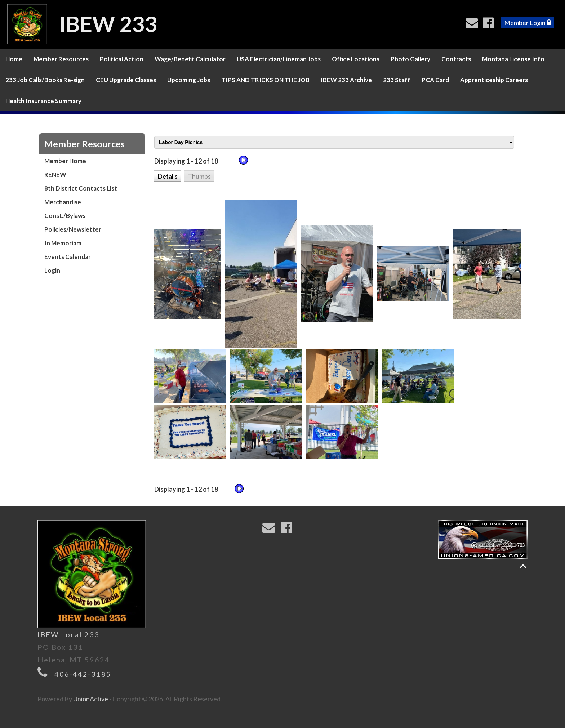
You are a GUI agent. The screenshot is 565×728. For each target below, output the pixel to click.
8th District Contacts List (81, 188)
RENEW (55, 175)
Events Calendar (68, 257)
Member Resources (61, 59)
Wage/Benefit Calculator (190, 59)
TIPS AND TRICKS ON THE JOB (265, 80)
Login (52, 270)
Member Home (65, 161)
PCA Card (435, 80)
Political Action (122, 59)
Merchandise (63, 202)
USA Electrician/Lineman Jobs (279, 59)
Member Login (528, 23)
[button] (167, 175)
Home (14, 59)
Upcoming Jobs (189, 80)
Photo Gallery (410, 59)
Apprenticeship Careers (494, 80)
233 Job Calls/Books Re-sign (45, 80)
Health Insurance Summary (43, 101)
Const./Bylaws (65, 216)
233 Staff (397, 80)
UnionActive (91, 699)
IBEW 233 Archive (346, 80)
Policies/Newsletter (73, 229)
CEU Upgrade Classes (126, 80)
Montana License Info (513, 59)
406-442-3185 (83, 674)
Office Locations (356, 59)
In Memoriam (63, 243)
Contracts (456, 59)
